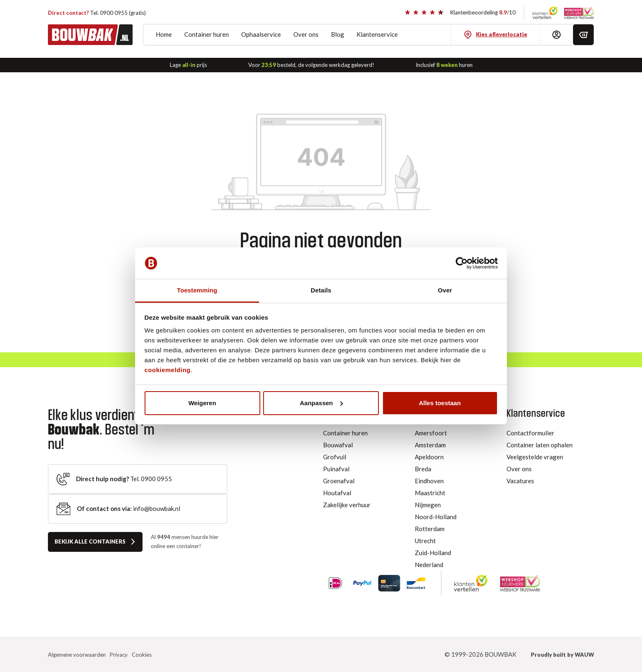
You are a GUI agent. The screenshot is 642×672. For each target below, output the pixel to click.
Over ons (519, 469)
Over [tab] (445, 290)
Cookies (142, 655)
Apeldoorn (429, 457)
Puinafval (336, 469)
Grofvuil (335, 457)
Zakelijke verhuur (347, 505)
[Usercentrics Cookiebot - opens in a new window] (462, 263)
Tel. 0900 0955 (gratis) (97, 12)
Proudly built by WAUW (562, 655)
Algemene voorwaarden (77, 655)
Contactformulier (530, 433)
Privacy (119, 655)
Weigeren (202, 403)
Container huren (345, 433)
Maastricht (430, 493)
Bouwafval (338, 445)
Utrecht (425, 541)
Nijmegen (428, 505)
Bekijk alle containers (90, 541)
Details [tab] (321, 290)
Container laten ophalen (540, 445)
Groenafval (339, 481)
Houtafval (337, 493)
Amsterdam (430, 445)
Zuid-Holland (433, 553)
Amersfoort (431, 433)
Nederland (429, 565)
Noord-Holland (436, 517)
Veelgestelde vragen (535, 457)
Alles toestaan (440, 403)
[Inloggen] (556, 35)
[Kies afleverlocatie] (495, 35)
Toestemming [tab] (197, 290)
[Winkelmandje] (583, 35)
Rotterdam (430, 529)
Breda (423, 469)
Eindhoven (429, 481)
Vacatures (520, 481)
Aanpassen (321, 403)
